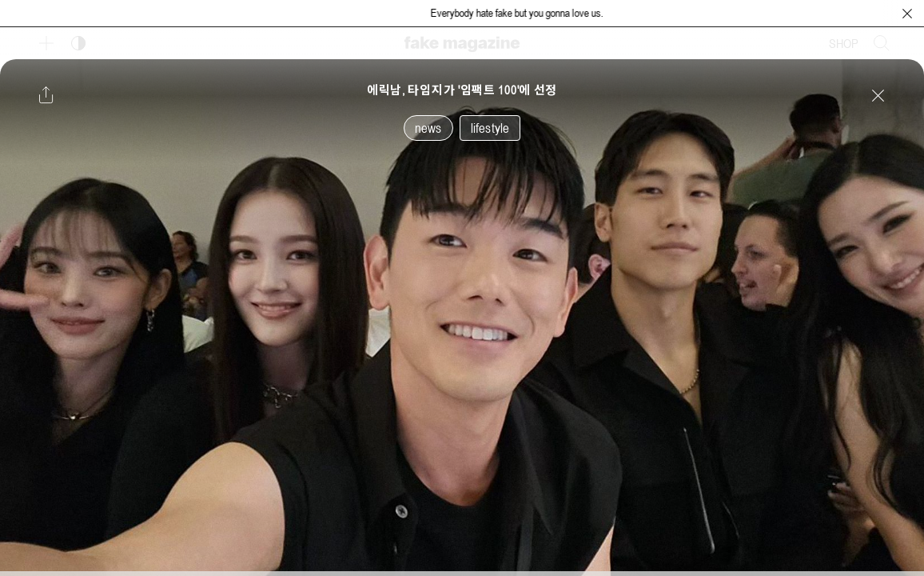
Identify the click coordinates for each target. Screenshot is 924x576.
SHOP (844, 43)
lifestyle (490, 128)
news (428, 128)
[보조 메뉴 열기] (46, 43)
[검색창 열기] (882, 43)
